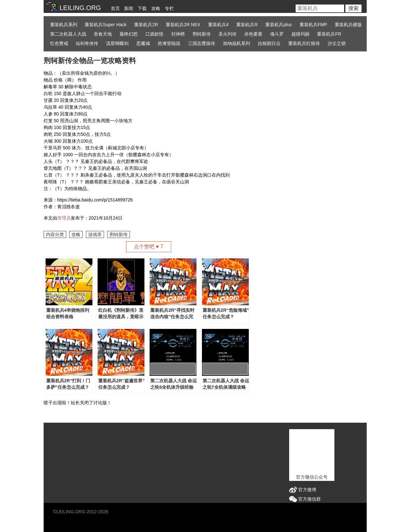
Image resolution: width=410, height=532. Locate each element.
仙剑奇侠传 (87, 43)
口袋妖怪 (154, 34)
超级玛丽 (300, 34)
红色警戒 (59, 43)
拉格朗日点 (269, 43)
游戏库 (95, 234)
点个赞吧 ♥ (148, 247)
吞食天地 (103, 34)
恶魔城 (143, 43)
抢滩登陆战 (169, 43)
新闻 (129, 8)
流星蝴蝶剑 (117, 43)
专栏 (169, 8)
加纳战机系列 (237, 43)
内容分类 (55, 234)
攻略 (156, 8)
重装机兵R (247, 25)
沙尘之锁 (337, 43)
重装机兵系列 (64, 25)
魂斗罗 (277, 34)
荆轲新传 (202, 34)
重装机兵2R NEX (183, 25)
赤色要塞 (253, 34)
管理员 (64, 218)
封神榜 (178, 34)
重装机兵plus (279, 25)
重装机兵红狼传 (304, 43)
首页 (115, 8)
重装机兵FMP (313, 25)
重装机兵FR (329, 34)
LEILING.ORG (71, 512)
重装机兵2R (146, 25)
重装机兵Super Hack (105, 25)
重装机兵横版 (348, 25)
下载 (142, 8)
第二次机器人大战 (68, 34)
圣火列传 (227, 34)
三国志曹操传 (202, 43)
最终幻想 (129, 34)
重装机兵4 (218, 25)
